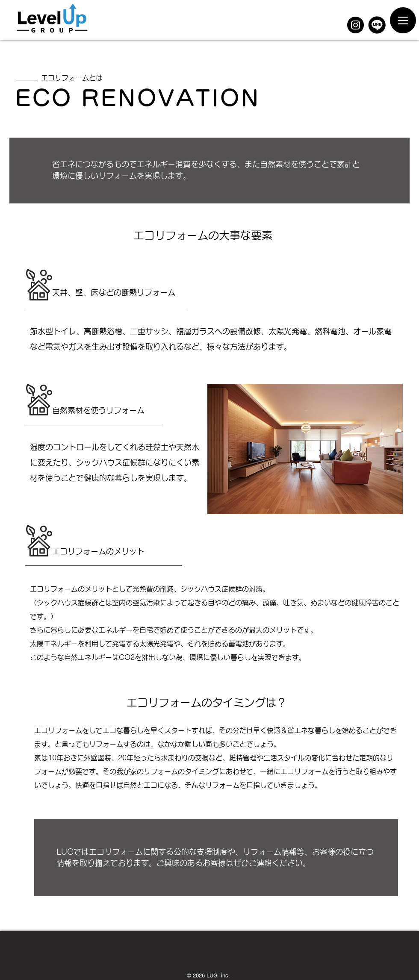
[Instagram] (356, 25)
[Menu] (403, 20)
